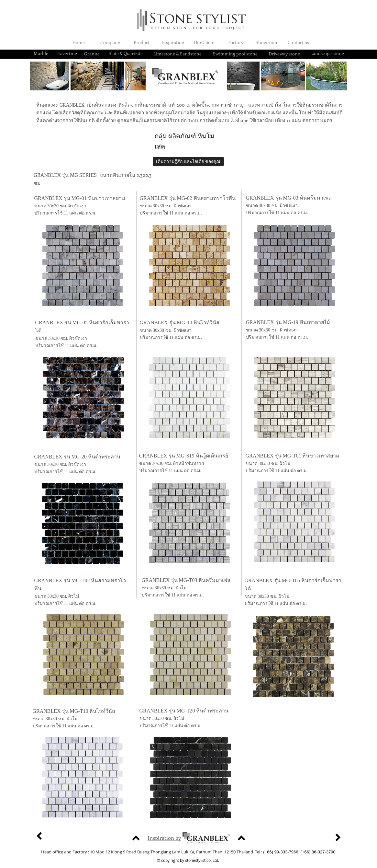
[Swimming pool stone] (235, 54)
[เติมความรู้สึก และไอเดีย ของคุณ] (188, 162)
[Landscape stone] (327, 53)
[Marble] (41, 53)
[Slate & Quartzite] (126, 53)
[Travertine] (66, 53)
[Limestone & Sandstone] (177, 54)
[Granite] (92, 54)
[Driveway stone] (284, 54)
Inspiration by (164, 838)
